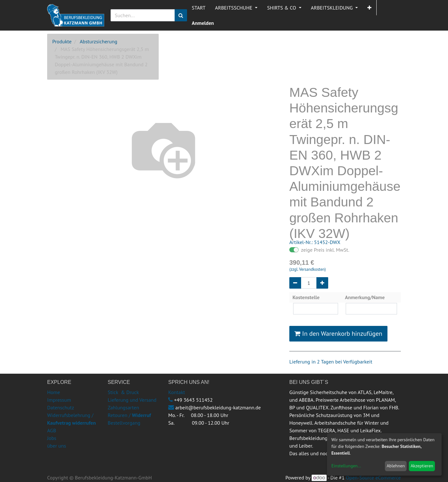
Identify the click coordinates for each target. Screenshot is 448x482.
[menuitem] (199, 8)
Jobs (52, 438)
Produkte (62, 41)
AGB (52, 430)
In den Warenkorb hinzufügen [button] (338, 334)
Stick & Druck (123, 392)
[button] (369, 8)
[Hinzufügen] (322, 283)
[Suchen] (181, 15)
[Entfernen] (295, 283)
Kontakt (177, 392)
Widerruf (141, 415)
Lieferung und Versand (132, 400)
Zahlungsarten (123, 407)
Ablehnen (396, 466)
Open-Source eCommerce (373, 478)
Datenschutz (61, 407)
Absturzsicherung (98, 41)
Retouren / (119, 415)
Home (54, 392)
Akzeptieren (422, 466)
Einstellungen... (346, 466)
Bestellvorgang (124, 423)
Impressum (59, 400)
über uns (57, 446)
